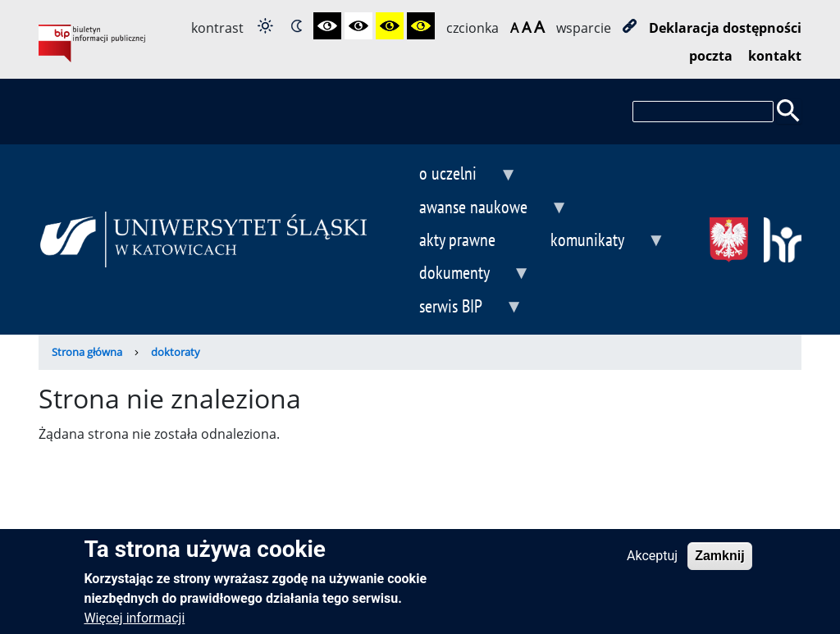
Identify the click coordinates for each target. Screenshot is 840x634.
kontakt (775, 56)
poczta (711, 56)
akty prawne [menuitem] (457, 239)
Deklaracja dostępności (725, 28)
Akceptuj (652, 563)
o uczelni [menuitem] (454, 175)
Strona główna (87, 352)
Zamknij (719, 563)
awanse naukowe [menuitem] (480, 209)
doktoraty (176, 352)
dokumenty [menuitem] (461, 274)
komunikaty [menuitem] (594, 242)
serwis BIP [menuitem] (457, 308)
